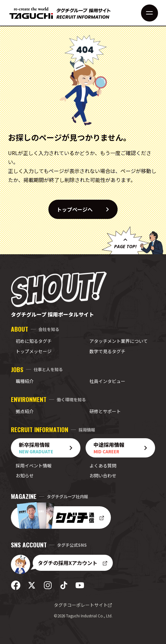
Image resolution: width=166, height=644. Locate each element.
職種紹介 (25, 381)
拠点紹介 (25, 411)
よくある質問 (103, 466)
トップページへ (87, 209)
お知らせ (25, 475)
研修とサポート (105, 411)
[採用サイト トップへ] (60, 13)
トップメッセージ (34, 351)
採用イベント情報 (34, 466)
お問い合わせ (103, 475)
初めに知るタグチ (34, 341)
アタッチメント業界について (119, 341)
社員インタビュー (107, 381)
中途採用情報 (123, 448)
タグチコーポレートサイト (83, 605)
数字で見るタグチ (107, 351)
